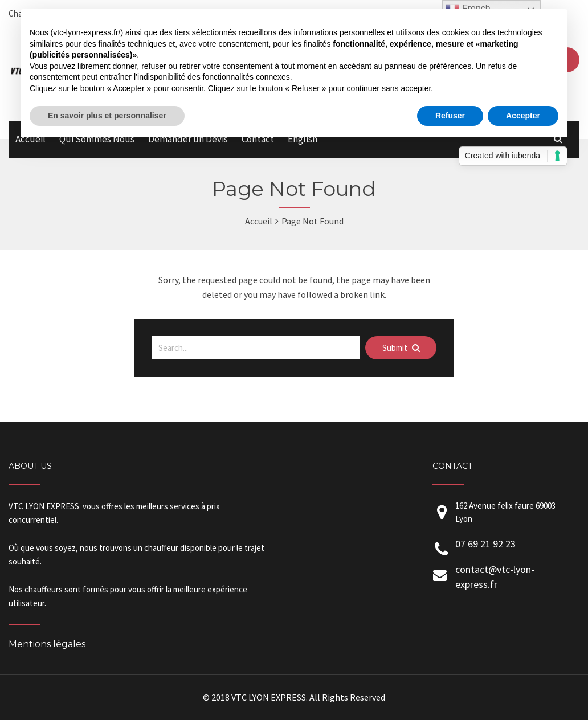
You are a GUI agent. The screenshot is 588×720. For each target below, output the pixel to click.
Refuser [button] (450, 116)
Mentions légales (47, 644)
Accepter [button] (523, 116)
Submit (401, 348)
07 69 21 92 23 (485, 544)
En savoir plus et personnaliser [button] (107, 116)
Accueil (259, 221)
